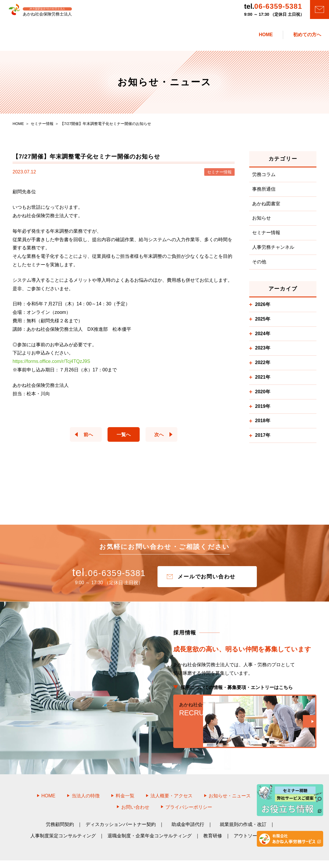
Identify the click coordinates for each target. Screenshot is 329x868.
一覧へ (124, 438)
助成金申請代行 (188, 807)
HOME (49, 779)
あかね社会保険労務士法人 (171, 855)
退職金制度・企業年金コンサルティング (150, 818)
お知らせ (262, 221)
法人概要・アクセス (172, 779)
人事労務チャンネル (273, 250)
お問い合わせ (135, 790)
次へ (164, 438)
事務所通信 (264, 192)
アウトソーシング (252, 818)
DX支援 (291, 818)
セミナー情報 (266, 236)
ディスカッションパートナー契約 (121, 807)
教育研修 (213, 818)
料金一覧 (125, 779)
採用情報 (279, 779)
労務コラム (264, 178)
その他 (259, 265)
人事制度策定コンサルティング (63, 818)
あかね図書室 (266, 207)
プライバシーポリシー (189, 790)
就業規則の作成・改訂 (243, 807)
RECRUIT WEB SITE (245, 716)
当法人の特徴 (86, 779)
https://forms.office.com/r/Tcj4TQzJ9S (51, 365)
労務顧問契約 (60, 807)
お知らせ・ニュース (230, 779)
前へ (83, 438)
